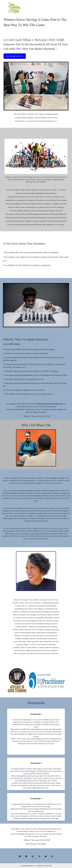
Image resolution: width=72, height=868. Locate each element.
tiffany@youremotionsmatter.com (50, 404)
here (53, 406)
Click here (8, 177)
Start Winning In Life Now (15, 56)
